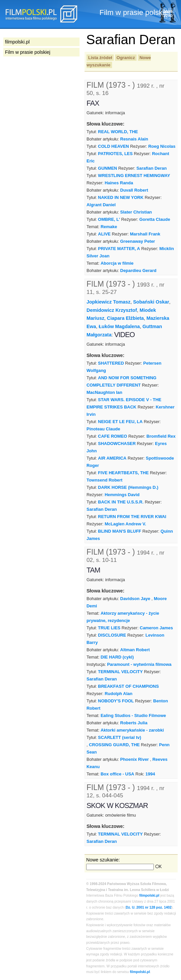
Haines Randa (119, 183)
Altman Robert (135, 650)
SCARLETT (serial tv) (120, 737)
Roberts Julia (134, 723)
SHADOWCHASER (117, 444)
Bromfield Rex (161, 436)
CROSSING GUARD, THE (114, 745)
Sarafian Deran (151, 168)
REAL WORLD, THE (118, 132)
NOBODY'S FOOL (116, 701)
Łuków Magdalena (119, 326)
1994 (150, 774)
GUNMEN (108, 168)
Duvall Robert (134, 190)
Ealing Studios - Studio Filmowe (133, 715)
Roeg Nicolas (162, 146)
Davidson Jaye (135, 599)
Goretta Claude (155, 219)
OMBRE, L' (109, 219)
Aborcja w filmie (117, 263)
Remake (109, 227)
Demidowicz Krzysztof (112, 310)
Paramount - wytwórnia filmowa (139, 664)
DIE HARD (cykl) (117, 657)
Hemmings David (122, 495)
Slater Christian (136, 212)
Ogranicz (126, 58)
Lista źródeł (100, 58)
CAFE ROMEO (113, 436)
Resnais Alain (134, 139)
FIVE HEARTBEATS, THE (123, 473)
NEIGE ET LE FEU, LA (121, 422)
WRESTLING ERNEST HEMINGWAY (134, 176)
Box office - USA (117, 774)
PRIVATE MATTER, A (119, 249)
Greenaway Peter (138, 241)
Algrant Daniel (101, 205)
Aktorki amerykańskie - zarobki (132, 730)
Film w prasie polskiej (28, 52)
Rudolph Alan (119, 694)
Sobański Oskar (151, 302)
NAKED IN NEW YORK (121, 197)
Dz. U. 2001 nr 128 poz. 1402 (149, 907)
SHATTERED (111, 363)
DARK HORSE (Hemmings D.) (128, 487)
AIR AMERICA (112, 458)
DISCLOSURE (112, 635)
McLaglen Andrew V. (125, 524)
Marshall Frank (145, 234)
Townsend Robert (104, 480)
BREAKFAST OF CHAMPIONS (129, 686)
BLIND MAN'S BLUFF (120, 531)
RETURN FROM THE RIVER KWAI (132, 517)
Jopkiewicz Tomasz (109, 302)
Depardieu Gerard (138, 270)
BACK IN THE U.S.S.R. (121, 502)
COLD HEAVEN (114, 146)
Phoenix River (135, 759)
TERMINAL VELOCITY (121, 672)
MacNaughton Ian (104, 392)
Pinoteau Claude (103, 429)
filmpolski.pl (149, 895)
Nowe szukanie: (103, 860)
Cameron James (156, 628)
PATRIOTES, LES (116, 154)
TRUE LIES (109, 628)
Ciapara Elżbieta (125, 318)
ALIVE (104, 234)
